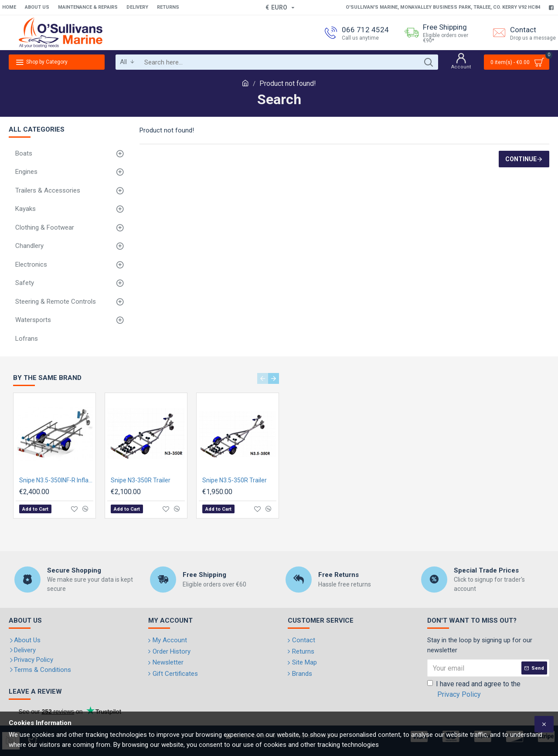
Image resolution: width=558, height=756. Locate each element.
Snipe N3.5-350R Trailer (235, 480)
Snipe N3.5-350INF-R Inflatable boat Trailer (56, 480)
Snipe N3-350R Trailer (141, 480)
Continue (521, 159)
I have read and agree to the (474, 690)
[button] (263, 378)
